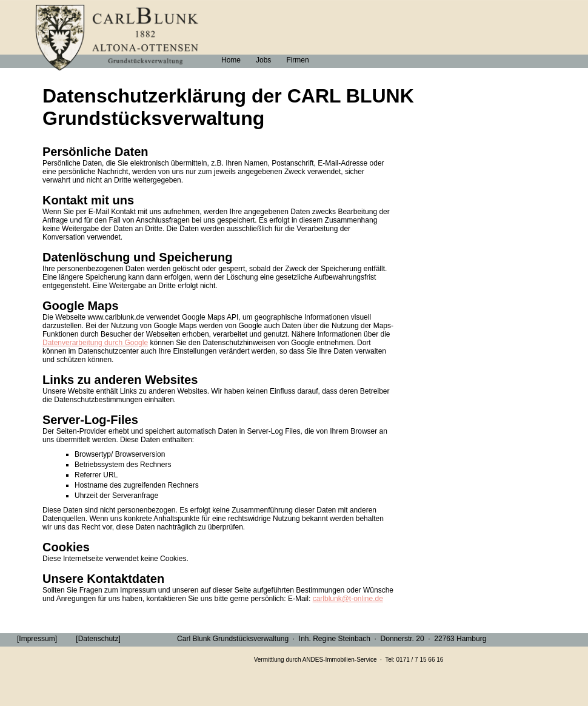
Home (231, 60)
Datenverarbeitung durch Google (95, 343)
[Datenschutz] (98, 639)
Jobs (263, 60)
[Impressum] (37, 639)
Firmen (297, 60)
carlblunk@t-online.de (348, 599)
